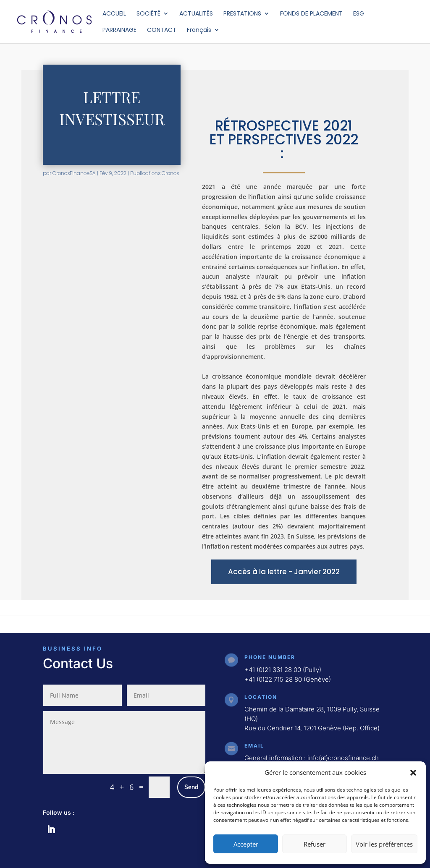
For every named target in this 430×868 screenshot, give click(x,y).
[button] (413, 773)
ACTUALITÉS (196, 14)
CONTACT (162, 30)
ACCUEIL (114, 14)
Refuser (315, 844)
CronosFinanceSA (74, 173)
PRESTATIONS (242, 14)
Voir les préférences (384, 844)
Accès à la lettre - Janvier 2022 (284, 572)
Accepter (246, 844)
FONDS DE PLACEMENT (311, 14)
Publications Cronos (155, 173)
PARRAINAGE (119, 30)
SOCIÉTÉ (148, 14)
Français (199, 30)
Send (191, 787)
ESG (359, 14)
